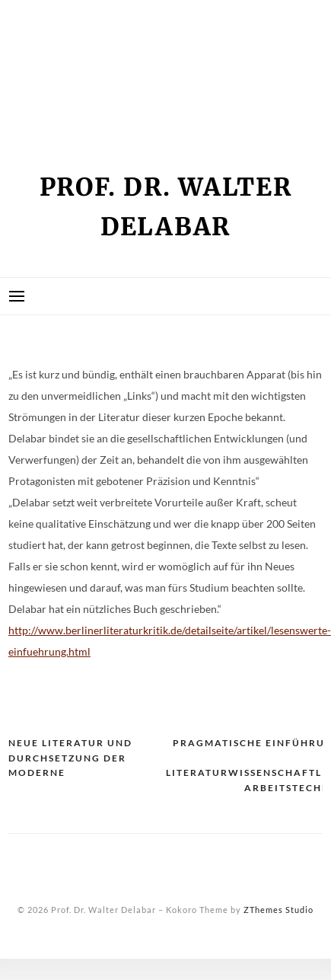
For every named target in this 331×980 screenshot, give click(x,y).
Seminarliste (61, 93)
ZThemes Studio (278, 910)
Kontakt (45, 66)
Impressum (52, 13)
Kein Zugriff (59, 40)
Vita (30, 120)
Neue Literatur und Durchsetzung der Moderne (70, 758)
